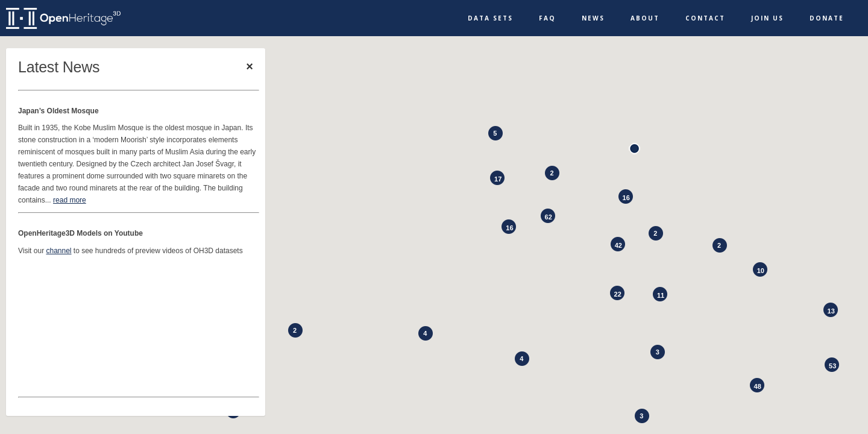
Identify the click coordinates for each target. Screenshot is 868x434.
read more (70, 200)
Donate (827, 18)
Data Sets (490, 18)
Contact (705, 18)
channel (58, 251)
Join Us (767, 18)
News (593, 18)
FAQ (547, 18)
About (645, 18)
